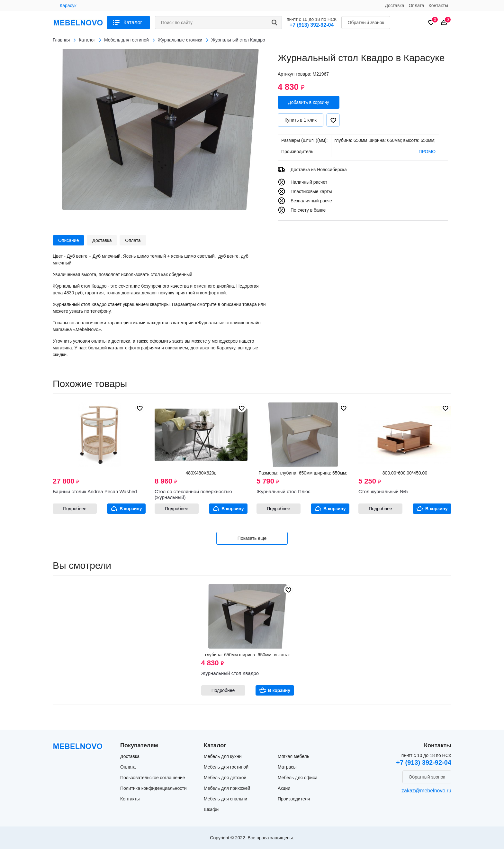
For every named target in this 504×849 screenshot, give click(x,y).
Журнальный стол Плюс (283, 491)
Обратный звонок (366, 23)
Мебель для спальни (225, 799)
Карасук (68, 5)
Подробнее (75, 509)
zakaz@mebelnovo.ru (426, 791)
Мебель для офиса (298, 778)
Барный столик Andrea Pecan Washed (95, 491)
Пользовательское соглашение (153, 778)
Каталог (133, 22)
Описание (68, 240)
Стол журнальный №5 (383, 491)
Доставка (394, 5)
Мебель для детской (225, 778)
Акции (284, 788)
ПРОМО (427, 152)
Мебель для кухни (223, 756)
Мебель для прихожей (227, 788)
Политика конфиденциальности (153, 788)
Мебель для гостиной (226, 767)
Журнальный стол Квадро (230, 673)
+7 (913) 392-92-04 (312, 25)
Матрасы (287, 767)
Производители (294, 799)
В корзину (131, 509)
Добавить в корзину (309, 102)
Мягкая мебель (293, 756)
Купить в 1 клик (301, 120)
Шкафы (212, 809)
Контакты (438, 5)
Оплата (416, 5)
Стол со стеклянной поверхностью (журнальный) (193, 494)
